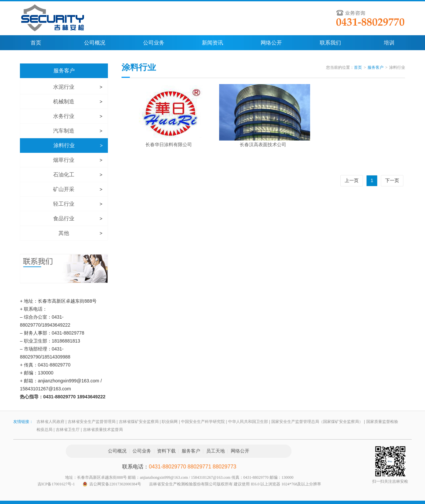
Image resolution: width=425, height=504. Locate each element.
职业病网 (170, 422)
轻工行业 (64, 204)
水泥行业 (64, 87)
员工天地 (215, 451)
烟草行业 (64, 160)
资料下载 (166, 451)
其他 (64, 233)
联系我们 (330, 43)
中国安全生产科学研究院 (203, 422)
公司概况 (95, 43)
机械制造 (64, 101)
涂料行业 (64, 145)
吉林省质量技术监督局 (103, 430)
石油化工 (64, 175)
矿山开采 (64, 189)
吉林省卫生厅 (68, 430)
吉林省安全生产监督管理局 (92, 422)
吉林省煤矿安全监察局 (139, 422)
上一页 (352, 180)
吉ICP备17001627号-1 (56, 484)
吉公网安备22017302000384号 (115, 484)
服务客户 (64, 71)
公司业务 (154, 43)
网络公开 (271, 43)
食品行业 (64, 218)
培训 (389, 43)
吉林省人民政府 (50, 422)
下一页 (392, 180)
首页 (36, 43)
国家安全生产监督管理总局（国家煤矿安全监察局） (317, 422)
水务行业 (64, 116)
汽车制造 (64, 131)
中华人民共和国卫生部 (248, 422)
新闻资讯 (212, 43)
